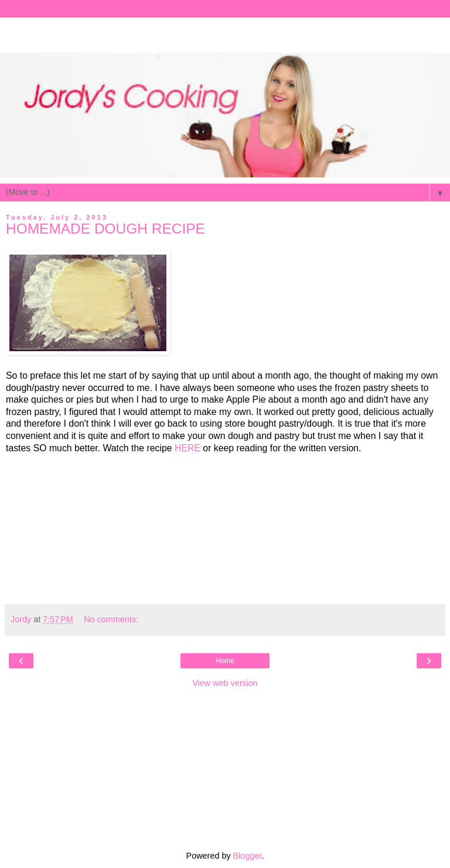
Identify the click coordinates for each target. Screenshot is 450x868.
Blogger (248, 856)
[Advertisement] (225, 32)
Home (225, 661)
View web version (225, 683)
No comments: (111, 619)
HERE (187, 448)
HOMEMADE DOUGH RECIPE (105, 229)
